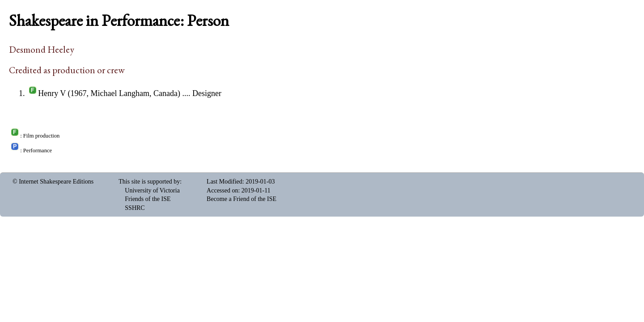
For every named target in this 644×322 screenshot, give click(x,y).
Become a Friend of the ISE (241, 199)
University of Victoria (152, 190)
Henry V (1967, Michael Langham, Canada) (109, 93)
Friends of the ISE (148, 199)
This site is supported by (149, 182)
